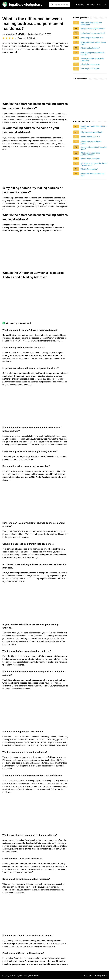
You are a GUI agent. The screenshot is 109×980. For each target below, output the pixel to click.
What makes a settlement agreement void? (90, 154)
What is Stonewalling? (89, 169)
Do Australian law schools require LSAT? (94, 43)
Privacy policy (101, 975)
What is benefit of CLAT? (90, 137)
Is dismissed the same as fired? (93, 33)
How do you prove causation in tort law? (93, 54)
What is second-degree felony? (93, 29)
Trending (80, 5)
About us (87, 975)
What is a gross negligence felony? (91, 142)
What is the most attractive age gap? (93, 175)
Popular (90, 5)
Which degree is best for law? (92, 38)
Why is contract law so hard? (92, 132)
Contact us (102, 5)
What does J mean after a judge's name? (94, 127)
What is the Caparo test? (90, 64)
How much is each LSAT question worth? (94, 148)
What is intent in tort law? (90, 159)
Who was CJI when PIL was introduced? (91, 24)
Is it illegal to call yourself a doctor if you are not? (94, 164)
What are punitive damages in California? (92, 59)
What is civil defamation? (90, 48)
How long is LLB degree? (90, 69)
